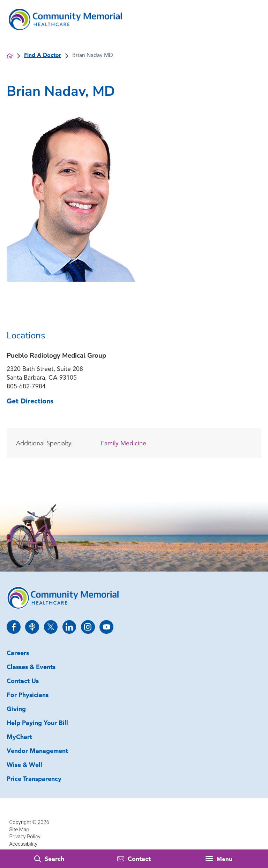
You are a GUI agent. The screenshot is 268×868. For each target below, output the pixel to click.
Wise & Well (24, 765)
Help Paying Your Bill (37, 723)
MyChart (19, 737)
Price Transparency (34, 779)
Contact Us (23, 682)
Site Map (19, 830)
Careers (18, 654)
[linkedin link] (69, 627)
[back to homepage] (10, 56)
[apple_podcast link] (32, 627)
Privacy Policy (25, 837)
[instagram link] (88, 627)
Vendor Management (37, 751)
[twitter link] (51, 627)
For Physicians (28, 695)
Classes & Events (31, 668)
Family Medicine (124, 444)
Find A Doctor (43, 56)
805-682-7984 (26, 387)
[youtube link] (106, 627)
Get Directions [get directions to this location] (30, 402)
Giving (16, 709)
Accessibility (23, 844)
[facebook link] (13, 627)
